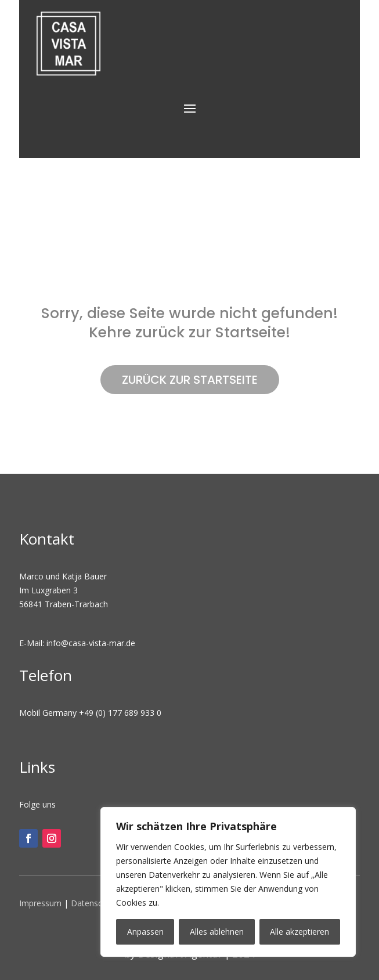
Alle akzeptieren (299, 932)
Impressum (40, 903)
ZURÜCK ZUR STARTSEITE (190, 380)
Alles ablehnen (217, 932)
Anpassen (145, 932)
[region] (228, 882)
